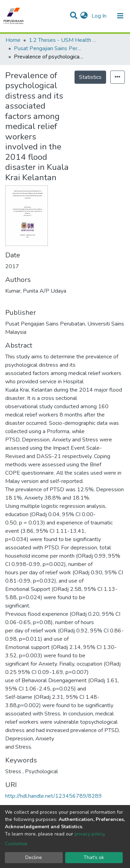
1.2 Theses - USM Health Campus (63, 40)
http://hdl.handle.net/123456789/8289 (54, 796)
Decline (34, 857)
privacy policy (89, 834)
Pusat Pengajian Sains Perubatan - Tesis (49, 48)
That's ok (94, 857)
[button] (84, 16)
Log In (100, 16)
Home (13, 40)
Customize (16, 844)
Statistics (90, 77)
